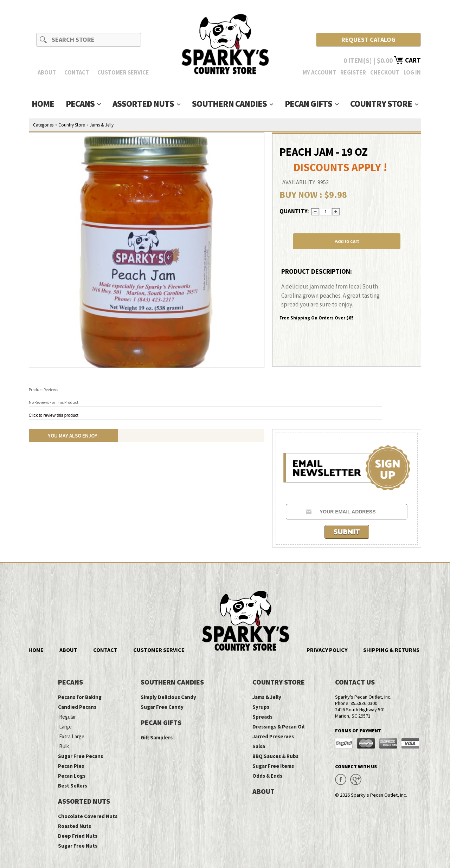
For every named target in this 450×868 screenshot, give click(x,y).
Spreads (262, 717)
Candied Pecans (77, 707)
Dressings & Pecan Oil (278, 727)
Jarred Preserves (273, 736)
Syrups (261, 707)
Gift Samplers (157, 737)
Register (353, 73)
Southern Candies (233, 104)
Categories (43, 125)
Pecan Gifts (312, 104)
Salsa (259, 746)
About (47, 73)
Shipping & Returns (391, 650)
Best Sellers (73, 786)
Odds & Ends (267, 776)
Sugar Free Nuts (78, 846)
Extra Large (72, 736)
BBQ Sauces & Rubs (275, 756)
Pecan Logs (72, 776)
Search (43, 39)
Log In (412, 73)
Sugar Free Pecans (81, 756)
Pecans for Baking (80, 697)
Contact (77, 73)
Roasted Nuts (75, 826)
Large (65, 727)
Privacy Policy (327, 650)
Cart (413, 60)
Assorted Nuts (146, 104)
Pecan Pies (71, 766)
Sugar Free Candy (162, 707)
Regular (67, 717)
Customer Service (123, 73)
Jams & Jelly (102, 125)
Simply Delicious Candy (168, 697)
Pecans (83, 104)
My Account (319, 73)
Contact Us (355, 682)
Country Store (384, 104)
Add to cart (347, 241)
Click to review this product (54, 415)
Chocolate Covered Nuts (88, 816)
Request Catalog (368, 40)
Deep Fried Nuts (78, 836)
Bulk (64, 746)
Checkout (385, 73)
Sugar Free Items (273, 766)
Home (43, 104)
